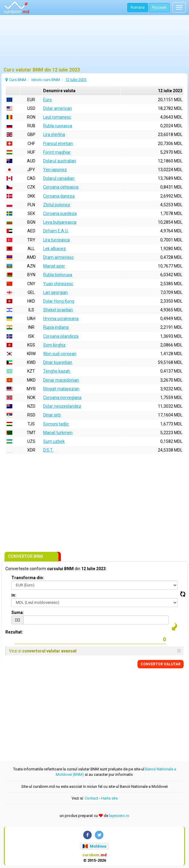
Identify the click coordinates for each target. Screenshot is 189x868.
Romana (138, 8)
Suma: (18, 612)
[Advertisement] (94, 44)
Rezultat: (14, 632)
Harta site (109, 798)
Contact (92, 798)
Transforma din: (28, 578)
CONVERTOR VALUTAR (161, 664)
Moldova (94, 846)
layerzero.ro (119, 816)
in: (14, 595)
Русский (159, 8)
